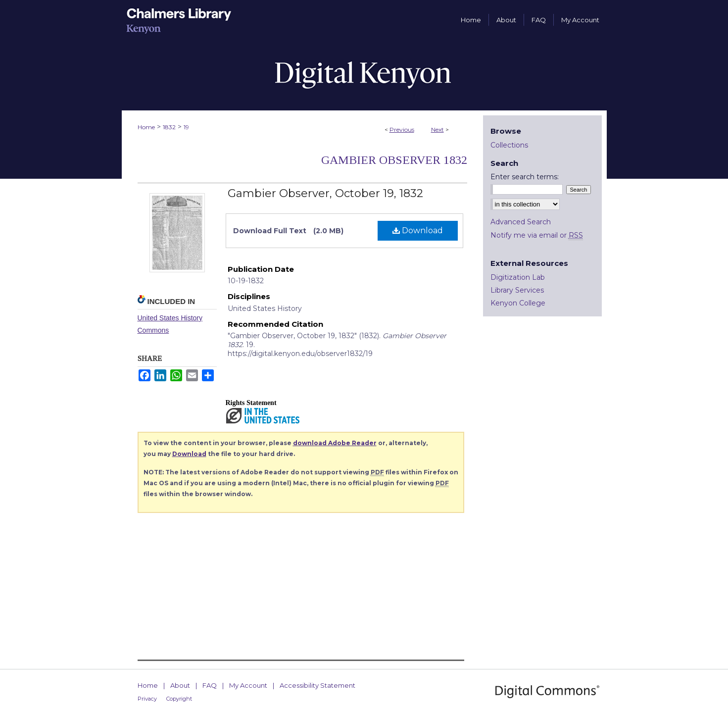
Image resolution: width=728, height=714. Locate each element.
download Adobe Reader (335, 443)
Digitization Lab (518, 277)
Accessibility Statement (317, 685)
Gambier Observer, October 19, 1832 (325, 193)
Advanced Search (521, 222)
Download (418, 230)
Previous (402, 129)
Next (437, 129)
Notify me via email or (537, 235)
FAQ (210, 685)
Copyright (179, 699)
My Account (248, 685)
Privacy (147, 699)
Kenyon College (518, 303)
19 (186, 127)
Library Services (517, 290)
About (180, 685)
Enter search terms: (525, 177)
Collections (509, 145)
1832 (169, 127)
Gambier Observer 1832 (394, 160)
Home (146, 127)
